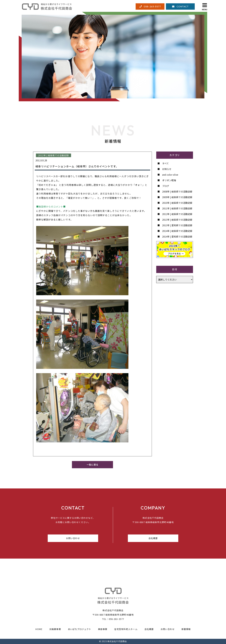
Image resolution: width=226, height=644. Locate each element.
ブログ (166, 186)
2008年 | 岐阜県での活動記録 (177, 191)
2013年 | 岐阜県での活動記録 (177, 220)
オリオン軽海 (169, 180)
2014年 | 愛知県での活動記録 (177, 237)
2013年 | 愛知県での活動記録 (177, 225)
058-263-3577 (116, 619)
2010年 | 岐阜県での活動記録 (177, 203)
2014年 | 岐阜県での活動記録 (177, 231)
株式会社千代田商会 (117, 641)
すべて (165, 163)
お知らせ (167, 169)
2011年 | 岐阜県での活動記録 (177, 208)
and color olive (170, 175)
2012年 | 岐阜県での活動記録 (177, 214)
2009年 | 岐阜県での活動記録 (177, 197)
